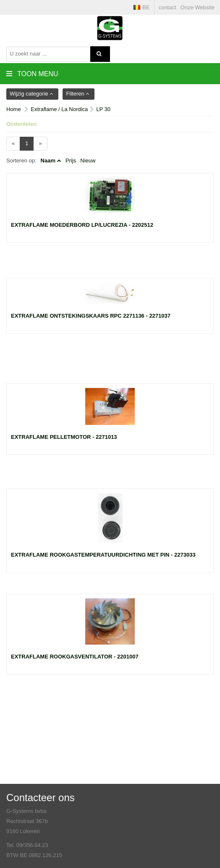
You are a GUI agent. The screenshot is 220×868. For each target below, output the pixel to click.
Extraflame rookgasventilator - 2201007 (75, 657)
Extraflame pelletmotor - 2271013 (64, 437)
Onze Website (198, 7)
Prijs (71, 161)
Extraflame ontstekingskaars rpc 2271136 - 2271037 (91, 316)
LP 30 (103, 109)
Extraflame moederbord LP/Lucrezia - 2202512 (82, 225)
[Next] (40, 144)
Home (14, 109)
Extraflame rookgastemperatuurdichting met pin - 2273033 (103, 555)
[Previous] (13, 144)
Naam (48, 161)
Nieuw (88, 161)
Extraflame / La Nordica (59, 109)
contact (168, 7)
